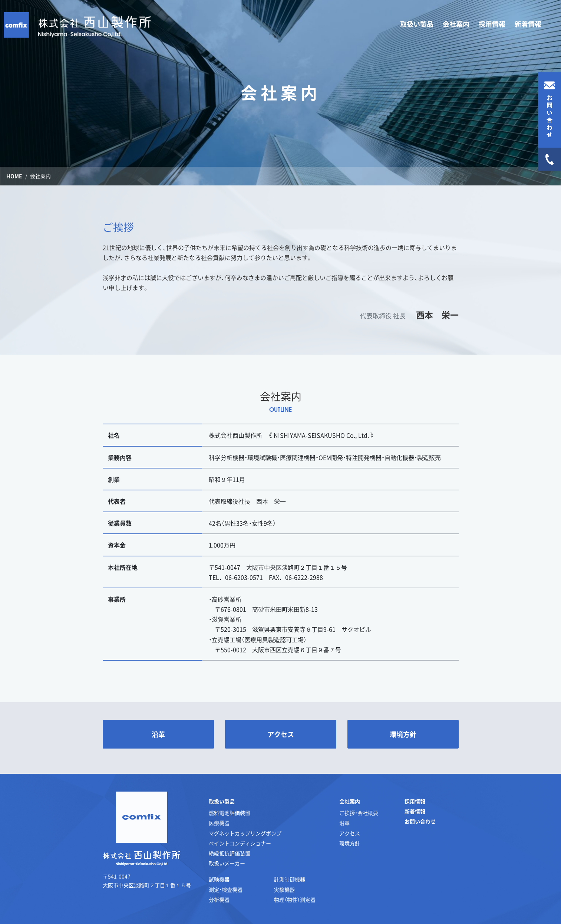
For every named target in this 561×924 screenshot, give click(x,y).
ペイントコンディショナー (240, 843)
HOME (14, 176)
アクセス (350, 833)
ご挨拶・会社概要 (359, 813)
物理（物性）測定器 (295, 900)
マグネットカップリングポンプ (245, 833)
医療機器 (219, 823)
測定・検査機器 (226, 890)
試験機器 (219, 879)
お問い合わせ (420, 821)
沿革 (344, 823)
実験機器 (284, 890)
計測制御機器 (290, 879)
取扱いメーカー (227, 863)
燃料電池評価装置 (230, 813)
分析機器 (219, 900)
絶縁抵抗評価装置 (230, 853)
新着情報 (528, 24)
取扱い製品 (222, 801)
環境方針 (350, 843)
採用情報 (492, 24)
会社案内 (350, 801)
